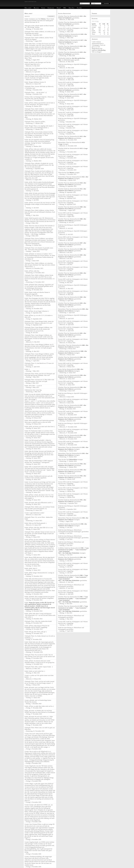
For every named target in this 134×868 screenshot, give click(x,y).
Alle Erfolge (95, 21)
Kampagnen (51, 8)
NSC (65, 8)
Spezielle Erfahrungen (80, 64)
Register (36, 8)
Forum (43, 8)
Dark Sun (71, 8)
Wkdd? (59, 8)
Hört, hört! (28, 8)
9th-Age (79, 8)
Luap (60, 144)
